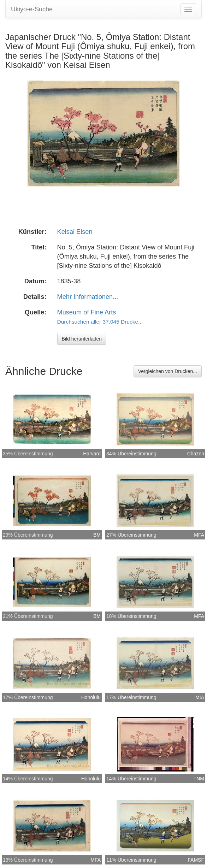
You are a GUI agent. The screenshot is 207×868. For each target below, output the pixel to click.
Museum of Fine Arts (87, 312)
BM (97, 535)
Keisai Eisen (75, 232)
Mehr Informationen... (88, 297)
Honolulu (91, 697)
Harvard (92, 454)
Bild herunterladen (82, 339)
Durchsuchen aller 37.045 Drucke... (100, 322)
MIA (200, 697)
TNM (199, 779)
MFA (199, 535)
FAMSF (196, 860)
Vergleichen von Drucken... (168, 371)
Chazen (196, 454)
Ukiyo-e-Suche (32, 9)
